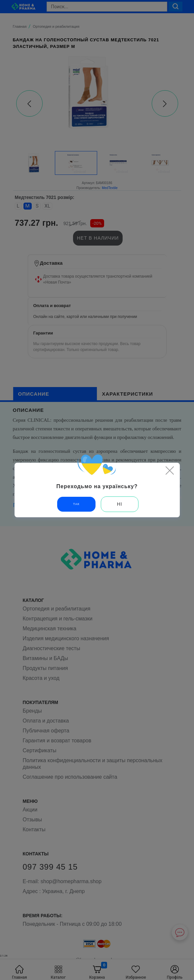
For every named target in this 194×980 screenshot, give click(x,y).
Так (76, 504)
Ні (120, 504)
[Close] (170, 470)
